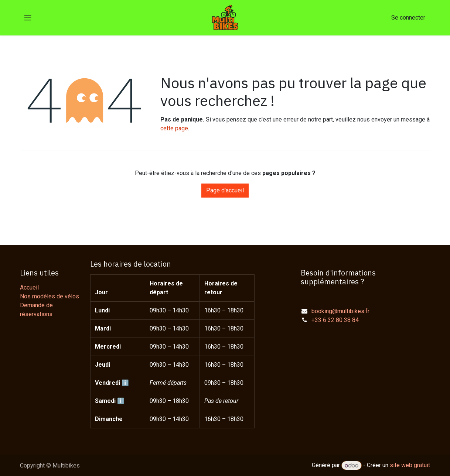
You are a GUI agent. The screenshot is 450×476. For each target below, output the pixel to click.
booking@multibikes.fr (340, 311)
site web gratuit (410, 465)
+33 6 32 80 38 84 (335, 320)
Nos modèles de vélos (50, 296)
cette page (174, 128)
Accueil (29, 287)
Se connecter (408, 18)
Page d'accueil (225, 190)
